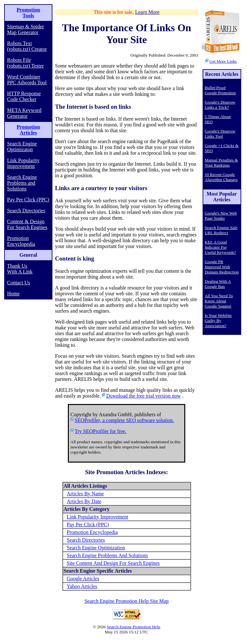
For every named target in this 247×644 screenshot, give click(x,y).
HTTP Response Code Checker (24, 96)
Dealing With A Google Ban (218, 284)
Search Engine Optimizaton (22, 147)
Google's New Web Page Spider (221, 216)
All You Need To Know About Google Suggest (219, 301)
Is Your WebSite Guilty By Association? (218, 321)
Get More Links (223, 61)
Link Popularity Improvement (23, 163)
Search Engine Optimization (96, 548)
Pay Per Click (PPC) (28, 200)
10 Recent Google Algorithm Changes (221, 177)
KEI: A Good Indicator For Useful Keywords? (220, 247)
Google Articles (83, 579)
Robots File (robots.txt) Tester (25, 63)
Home (13, 294)
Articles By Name (86, 494)
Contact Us (19, 283)
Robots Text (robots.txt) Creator (27, 46)
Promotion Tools (28, 13)
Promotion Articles (28, 130)
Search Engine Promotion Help (133, 627)
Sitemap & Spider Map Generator (26, 29)
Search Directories (26, 211)
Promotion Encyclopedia (21, 241)
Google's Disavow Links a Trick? (220, 105)
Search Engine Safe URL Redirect (221, 230)
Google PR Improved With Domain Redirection (222, 267)
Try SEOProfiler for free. (101, 431)
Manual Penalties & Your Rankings (221, 163)
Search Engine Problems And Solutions (107, 555)
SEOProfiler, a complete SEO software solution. (124, 420)
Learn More (147, 12)
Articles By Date (84, 501)
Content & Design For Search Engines (27, 224)
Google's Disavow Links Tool (220, 134)
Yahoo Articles (82, 586)
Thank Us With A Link (20, 269)
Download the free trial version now (143, 396)
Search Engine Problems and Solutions (22, 183)
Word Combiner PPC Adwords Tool (27, 80)
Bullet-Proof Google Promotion (220, 90)
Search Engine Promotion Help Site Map (127, 601)
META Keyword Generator (24, 113)
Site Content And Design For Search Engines (113, 563)
